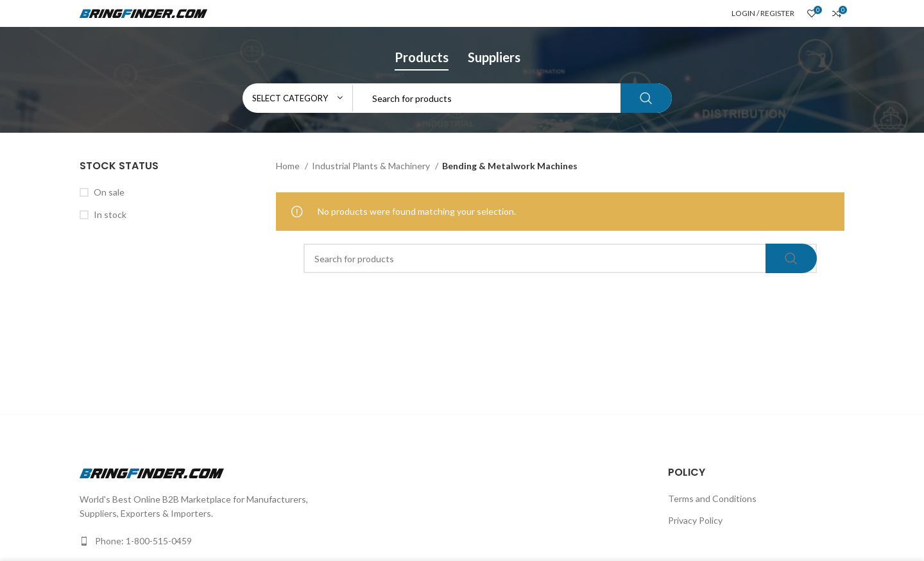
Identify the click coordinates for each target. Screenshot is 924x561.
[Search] (457, 98)
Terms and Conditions (712, 498)
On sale (109, 192)
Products (422, 57)
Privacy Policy (695, 520)
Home (289, 166)
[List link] (266, 541)
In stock (110, 214)
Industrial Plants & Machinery (372, 166)
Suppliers (494, 57)
